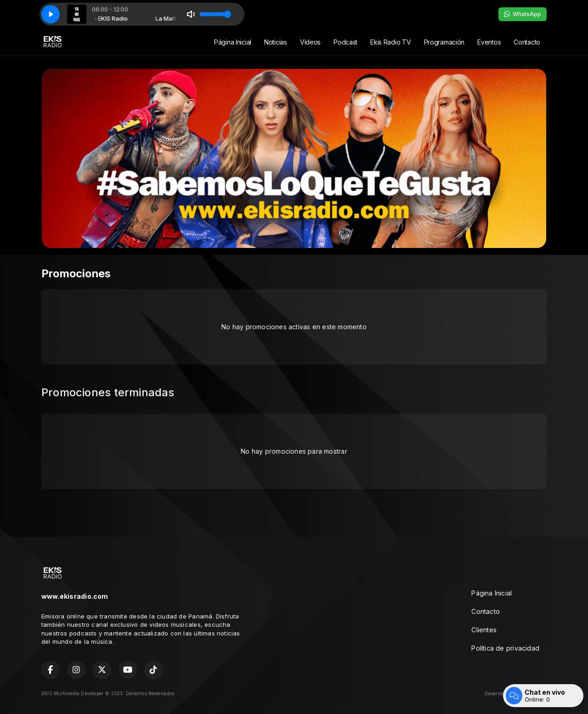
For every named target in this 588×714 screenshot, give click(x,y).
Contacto (527, 42)
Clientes (484, 630)
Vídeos (310, 42)
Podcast (345, 42)
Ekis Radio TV (390, 42)
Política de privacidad (505, 648)
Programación (444, 42)
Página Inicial (233, 42)
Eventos (489, 42)
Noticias (276, 42)
